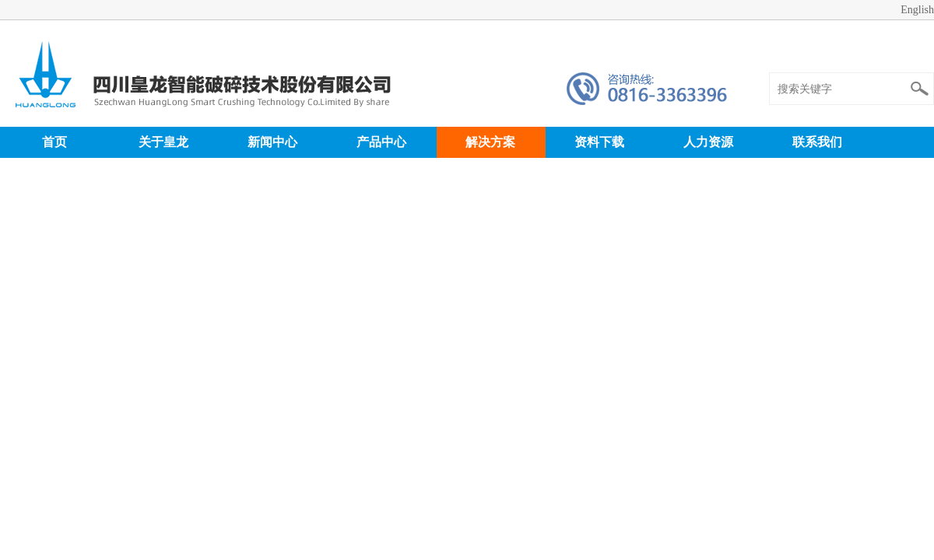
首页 (54, 142)
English (917, 10)
